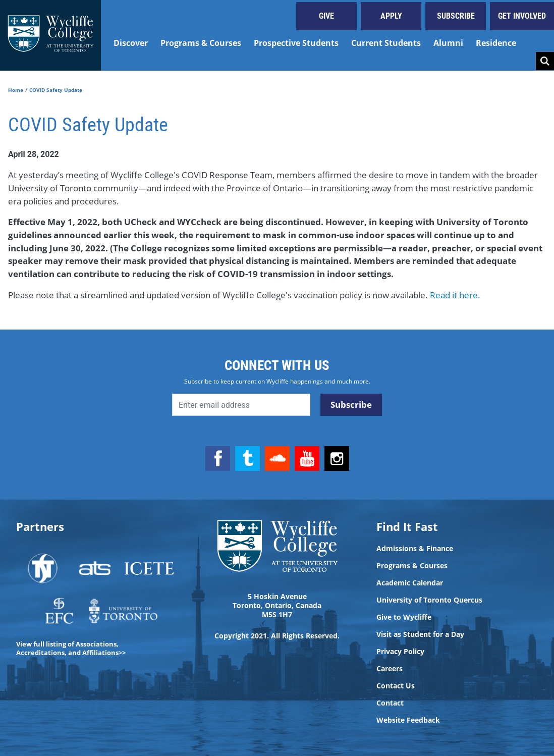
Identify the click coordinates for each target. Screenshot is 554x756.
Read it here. (455, 295)
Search (545, 61)
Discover (131, 43)
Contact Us (396, 686)
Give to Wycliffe (404, 617)
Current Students (386, 43)
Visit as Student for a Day (420, 634)
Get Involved (522, 16)
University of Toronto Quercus (429, 600)
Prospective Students (296, 43)
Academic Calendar (410, 583)
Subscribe (456, 16)
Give (326, 16)
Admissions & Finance (415, 549)
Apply (391, 16)
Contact (390, 703)
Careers (390, 669)
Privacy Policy (400, 652)
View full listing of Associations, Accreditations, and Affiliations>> (71, 648)
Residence (496, 43)
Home (16, 90)
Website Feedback (408, 720)
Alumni (448, 43)
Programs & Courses (201, 43)
